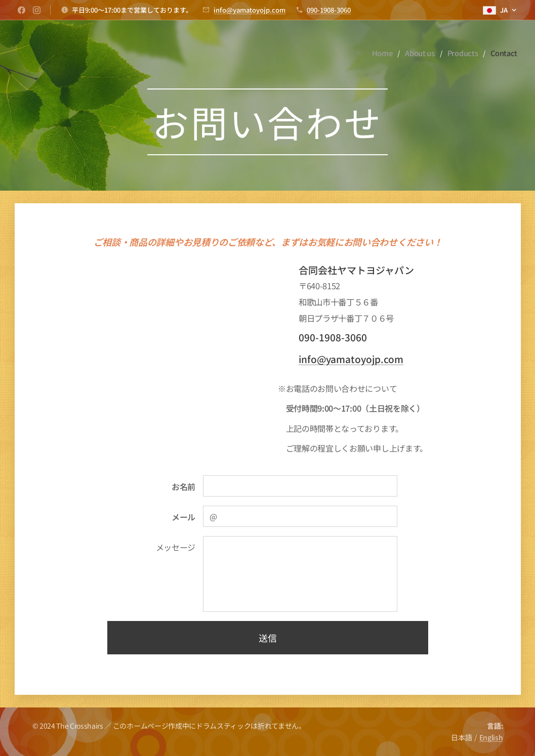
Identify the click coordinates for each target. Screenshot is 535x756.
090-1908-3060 (329, 10)
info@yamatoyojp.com (250, 10)
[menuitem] (382, 53)
